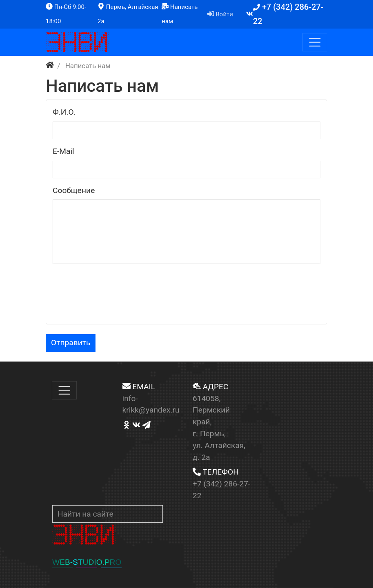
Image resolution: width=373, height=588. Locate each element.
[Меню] (315, 42)
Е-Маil (63, 151)
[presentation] (115, 302)
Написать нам (180, 14)
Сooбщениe (74, 190)
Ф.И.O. (64, 112)
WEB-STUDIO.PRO (87, 562)
